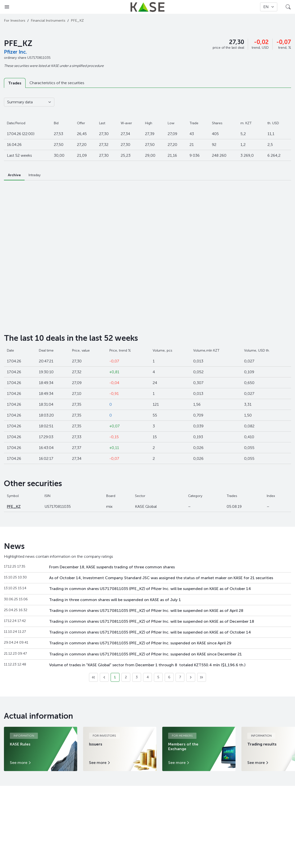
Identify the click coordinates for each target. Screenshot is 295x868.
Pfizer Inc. (15, 52)
